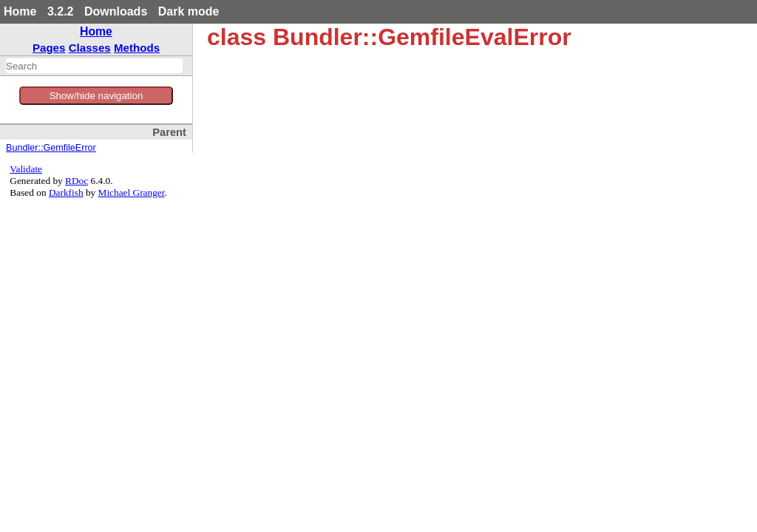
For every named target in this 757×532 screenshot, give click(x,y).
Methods (137, 48)
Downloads (116, 11)
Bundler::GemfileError (51, 148)
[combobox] (94, 66)
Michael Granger (132, 192)
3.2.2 (61, 11)
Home (20, 11)
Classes (90, 48)
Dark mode (189, 11)
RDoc (77, 181)
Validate (26, 169)
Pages (49, 48)
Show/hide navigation (96, 96)
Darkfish (66, 192)
